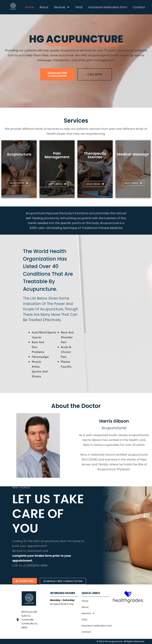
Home (29, 7)
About (44, 7)
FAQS (79, 7)
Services (62, 7)
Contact (139, 7)
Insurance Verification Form (108, 7)
